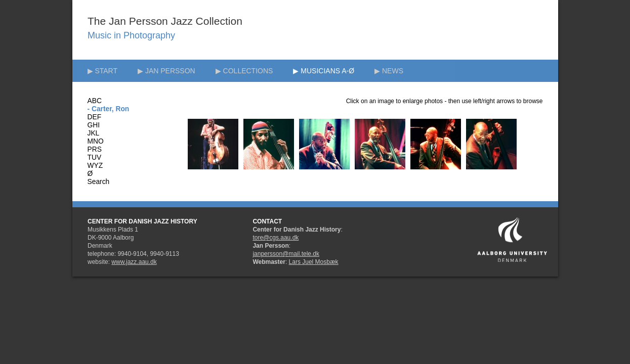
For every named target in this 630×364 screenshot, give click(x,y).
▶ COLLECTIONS (244, 71)
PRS (95, 149)
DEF (95, 117)
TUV (95, 157)
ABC (95, 101)
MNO (96, 141)
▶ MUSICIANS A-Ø (324, 71)
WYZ (95, 166)
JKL (94, 133)
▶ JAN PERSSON (166, 71)
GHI (94, 125)
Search (99, 182)
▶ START (103, 71)
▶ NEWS (389, 71)
